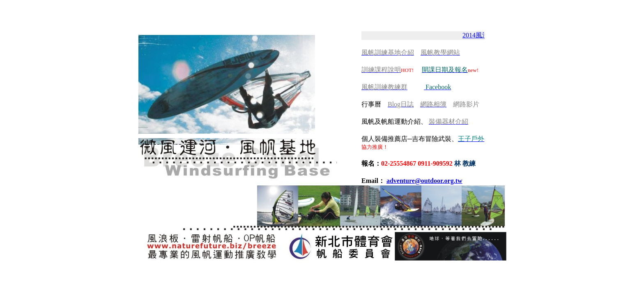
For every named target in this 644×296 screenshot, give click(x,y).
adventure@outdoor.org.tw (424, 181)
